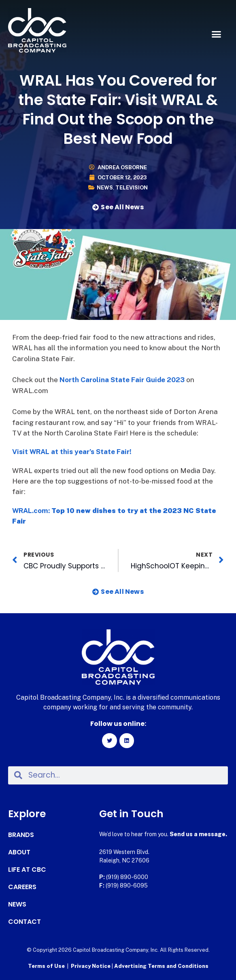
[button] (216, 34)
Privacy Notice (91, 966)
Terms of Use (46, 966)
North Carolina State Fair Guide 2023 (122, 380)
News (105, 188)
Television (132, 188)
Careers (22, 887)
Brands (21, 835)
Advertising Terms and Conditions (161, 966)
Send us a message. (198, 834)
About (19, 852)
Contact (24, 922)
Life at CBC (27, 870)
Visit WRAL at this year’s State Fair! (72, 452)
